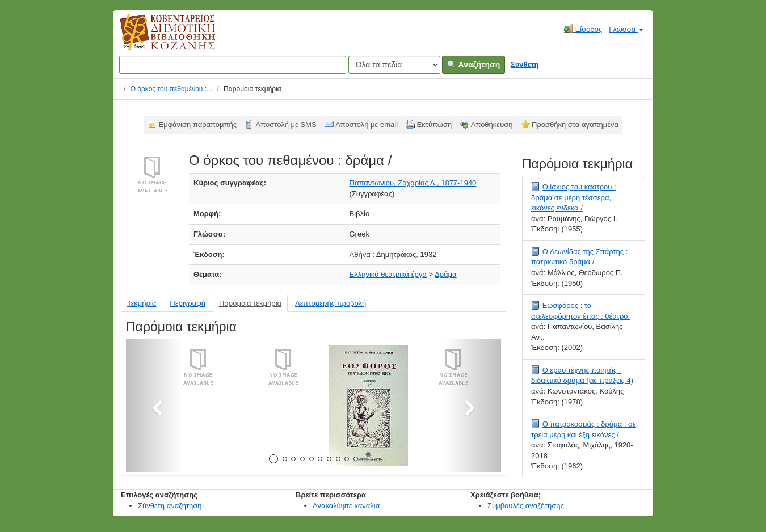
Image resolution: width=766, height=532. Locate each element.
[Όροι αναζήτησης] (233, 65)
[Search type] (394, 65)
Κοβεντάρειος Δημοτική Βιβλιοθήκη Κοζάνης (157, 39)
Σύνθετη (525, 64)
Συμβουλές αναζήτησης (526, 506)
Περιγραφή (188, 303)
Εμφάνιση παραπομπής (198, 124)
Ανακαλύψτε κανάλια (346, 506)
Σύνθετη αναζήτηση (170, 506)
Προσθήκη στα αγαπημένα (575, 124)
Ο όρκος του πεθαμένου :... (171, 89)
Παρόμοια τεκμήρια (250, 303)
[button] (154, 406)
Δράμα (446, 274)
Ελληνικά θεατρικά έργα (388, 274)
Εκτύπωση (435, 124)
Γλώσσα (626, 29)
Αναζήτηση (474, 65)
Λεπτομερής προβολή (331, 303)
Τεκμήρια (142, 303)
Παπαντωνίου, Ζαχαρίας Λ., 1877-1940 (413, 183)
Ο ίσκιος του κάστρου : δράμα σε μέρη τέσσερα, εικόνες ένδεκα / (574, 197)
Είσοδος (583, 29)
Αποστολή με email (367, 124)
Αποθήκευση (492, 124)
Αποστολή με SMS (286, 124)
